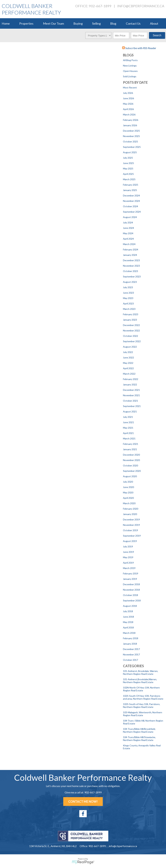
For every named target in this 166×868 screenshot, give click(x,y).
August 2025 (130, 152)
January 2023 (130, 320)
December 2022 (131, 325)
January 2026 (130, 125)
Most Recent (130, 87)
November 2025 (131, 136)
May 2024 (128, 233)
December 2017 (131, 649)
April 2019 (128, 563)
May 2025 (128, 168)
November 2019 (131, 525)
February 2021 (131, 444)
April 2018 (128, 627)
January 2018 (130, 644)
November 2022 (131, 330)
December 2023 (131, 260)
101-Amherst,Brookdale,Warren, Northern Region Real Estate (140, 681)
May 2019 (128, 557)
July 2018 (128, 611)
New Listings (130, 66)
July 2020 (128, 482)
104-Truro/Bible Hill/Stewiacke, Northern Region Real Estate (139, 739)
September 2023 (132, 276)
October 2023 (130, 271)
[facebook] (83, 814)
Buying (78, 23)
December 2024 (131, 195)
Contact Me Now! (83, 802)
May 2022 (128, 363)
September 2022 (132, 341)
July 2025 (128, 158)
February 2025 (131, 185)
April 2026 (128, 109)
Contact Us (133, 23)
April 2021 (128, 433)
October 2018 (130, 595)
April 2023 (128, 303)
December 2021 (131, 390)
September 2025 (132, 147)
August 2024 (130, 217)
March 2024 (129, 244)
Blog (113, 23)
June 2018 (128, 617)
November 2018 (131, 590)
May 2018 (128, 622)
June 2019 (128, 552)
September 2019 (132, 536)
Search (157, 35)
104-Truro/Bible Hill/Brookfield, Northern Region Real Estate (139, 730)
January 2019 (130, 579)
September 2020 (132, 471)
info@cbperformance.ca (141, 6)
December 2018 (131, 584)
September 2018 (132, 600)
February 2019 (131, 573)
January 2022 (130, 384)
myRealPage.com (83, 862)
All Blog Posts (130, 60)
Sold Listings (130, 76)
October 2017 (130, 660)
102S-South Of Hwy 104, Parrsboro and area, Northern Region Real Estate (143, 697)
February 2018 (131, 638)
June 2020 (128, 487)
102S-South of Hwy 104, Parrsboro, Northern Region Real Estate (142, 706)
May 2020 (128, 492)
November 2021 (131, 395)
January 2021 (130, 449)
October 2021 (130, 401)
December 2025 (131, 131)
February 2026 (131, 120)
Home (6, 23)
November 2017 (131, 654)
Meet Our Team (53, 23)
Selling (96, 23)
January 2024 (130, 255)
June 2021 (128, 422)
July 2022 (128, 352)
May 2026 (128, 104)
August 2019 (130, 541)
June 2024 (128, 228)
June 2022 (128, 357)
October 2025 (130, 141)
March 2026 (129, 114)
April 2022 (128, 368)
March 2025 (129, 179)
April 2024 (128, 239)
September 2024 (132, 212)
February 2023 (131, 314)
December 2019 (131, 519)
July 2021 (128, 417)
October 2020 (130, 465)
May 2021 (128, 428)
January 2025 (130, 190)
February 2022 (131, 379)
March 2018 (129, 633)
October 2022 (130, 336)
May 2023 (128, 298)
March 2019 (129, 568)
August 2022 (130, 347)
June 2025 (128, 163)
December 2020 (131, 455)
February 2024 (131, 249)
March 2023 (129, 309)
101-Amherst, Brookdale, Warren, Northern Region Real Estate (141, 672)
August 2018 (130, 606)
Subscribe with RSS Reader (139, 48)
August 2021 (130, 411)
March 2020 (129, 503)
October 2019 (130, 530)
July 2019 (128, 546)
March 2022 (129, 374)
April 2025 (128, 174)
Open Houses (130, 71)
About (154, 23)
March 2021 (129, 438)
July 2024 (128, 222)
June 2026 (128, 98)
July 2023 (128, 287)
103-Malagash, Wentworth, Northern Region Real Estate (143, 714)
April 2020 (128, 498)
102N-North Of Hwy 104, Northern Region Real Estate (141, 689)
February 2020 (131, 509)
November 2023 (131, 266)
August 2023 (130, 282)
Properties (26, 23)
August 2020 (130, 476)
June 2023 (128, 293)
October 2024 (130, 206)
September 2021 (132, 406)
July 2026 (128, 93)
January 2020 (130, 514)
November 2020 (131, 460)
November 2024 (131, 201)
